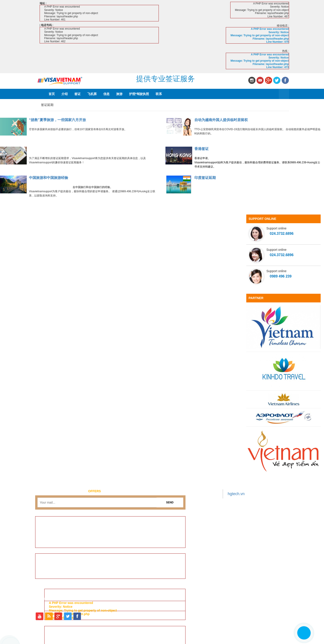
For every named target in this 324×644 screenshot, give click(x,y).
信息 (106, 94)
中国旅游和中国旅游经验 (49, 178)
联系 (159, 94)
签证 (77, 94)
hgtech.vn (236, 494)
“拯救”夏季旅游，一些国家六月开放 (57, 120)
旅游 (119, 94)
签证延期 (47, 105)
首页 (52, 94)
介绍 (65, 94)
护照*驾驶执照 (139, 94)
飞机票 (92, 94)
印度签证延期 (205, 178)
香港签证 (202, 149)
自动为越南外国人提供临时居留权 (221, 120)
